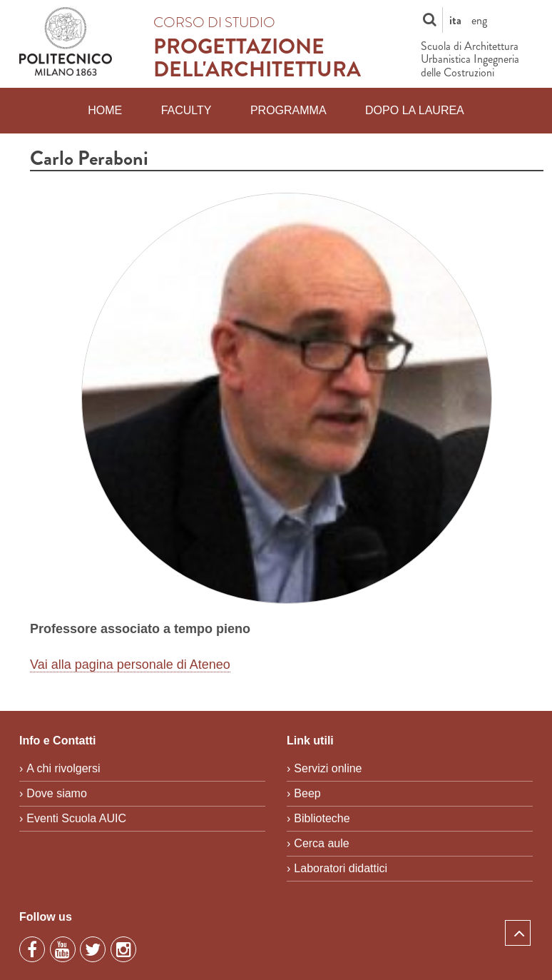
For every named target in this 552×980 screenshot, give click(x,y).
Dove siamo (56, 793)
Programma (288, 110)
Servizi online (328, 768)
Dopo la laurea (415, 110)
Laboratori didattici (341, 868)
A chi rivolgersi (63, 768)
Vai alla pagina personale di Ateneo (130, 665)
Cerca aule (321, 843)
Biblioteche (322, 818)
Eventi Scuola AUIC (76, 818)
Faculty (186, 110)
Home (105, 110)
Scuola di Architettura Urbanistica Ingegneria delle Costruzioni (470, 60)
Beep (307, 793)
